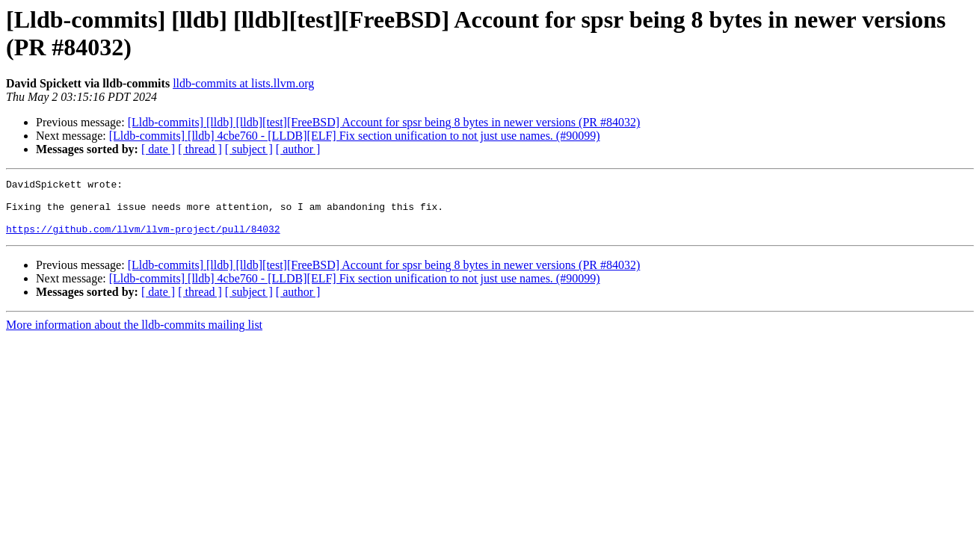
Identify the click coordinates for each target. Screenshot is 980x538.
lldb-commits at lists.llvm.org (243, 83)
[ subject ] (249, 149)
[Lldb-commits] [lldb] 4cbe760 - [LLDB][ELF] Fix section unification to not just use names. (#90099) (355, 136)
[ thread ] (200, 149)
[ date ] (158, 149)
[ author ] (298, 149)
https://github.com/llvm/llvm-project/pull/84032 (143, 240)
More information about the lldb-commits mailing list (134, 336)
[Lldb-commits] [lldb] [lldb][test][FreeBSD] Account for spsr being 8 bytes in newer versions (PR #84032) (384, 122)
